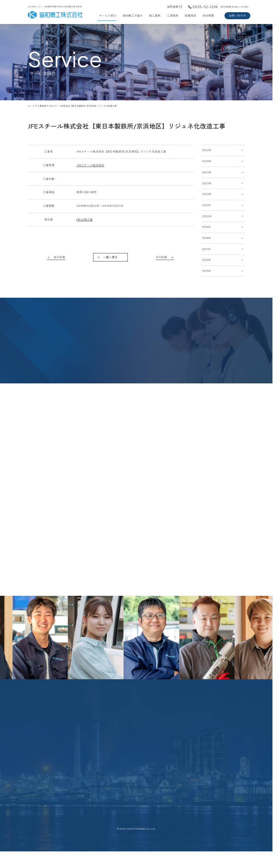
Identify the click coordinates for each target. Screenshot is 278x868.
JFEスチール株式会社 (90, 165)
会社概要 (208, 16)
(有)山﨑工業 (85, 219)
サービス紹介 (108, 16)
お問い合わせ (237, 16)
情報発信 (190, 16)
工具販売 (173, 16)
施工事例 (155, 16)
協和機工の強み (133, 16)
